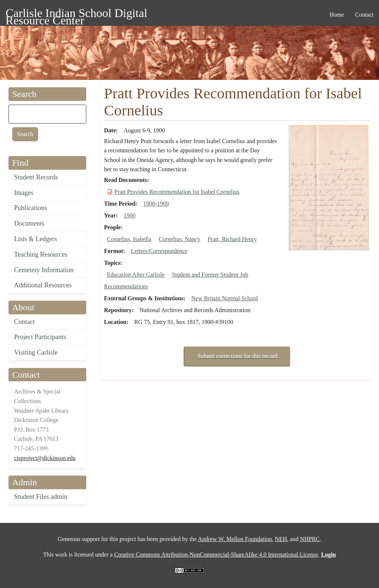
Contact (24, 322)
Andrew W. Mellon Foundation (235, 539)
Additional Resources (43, 285)
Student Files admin (41, 497)
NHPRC (310, 539)
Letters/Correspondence (159, 251)
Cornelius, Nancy (180, 239)
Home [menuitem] (337, 15)
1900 (130, 215)
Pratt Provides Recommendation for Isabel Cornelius (177, 192)
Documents (29, 223)
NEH (281, 539)
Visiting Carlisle (36, 352)
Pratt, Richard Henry (232, 239)
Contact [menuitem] (364, 15)
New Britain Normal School (225, 298)
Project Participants (40, 337)
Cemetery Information (44, 270)
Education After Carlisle (136, 275)
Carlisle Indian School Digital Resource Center (76, 14)
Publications (31, 208)
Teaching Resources (41, 254)
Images (24, 193)
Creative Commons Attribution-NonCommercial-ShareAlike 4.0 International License (216, 555)
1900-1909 (156, 204)
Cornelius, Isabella (129, 239)
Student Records (36, 177)
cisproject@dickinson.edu (45, 458)
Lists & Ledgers (36, 239)
